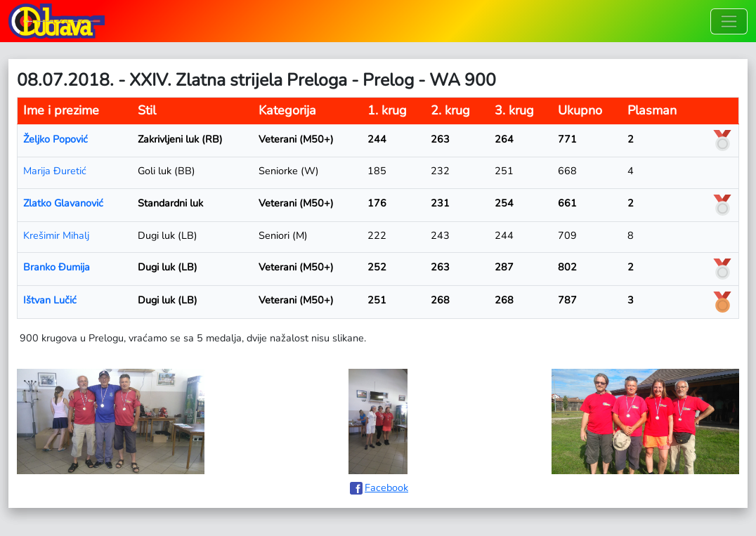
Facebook (386, 488)
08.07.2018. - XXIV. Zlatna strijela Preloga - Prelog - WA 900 (256, 81)
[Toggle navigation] (729, 21)
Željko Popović (56, 139)
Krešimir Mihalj (56, 235)
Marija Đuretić (55, 171)
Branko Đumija (57, 267)
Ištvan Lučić (50, 300)
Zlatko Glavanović (63, 203)
